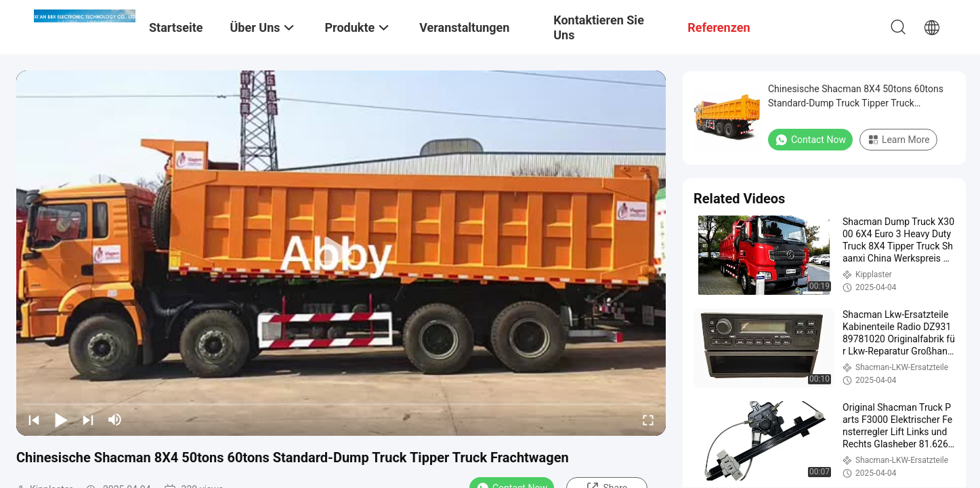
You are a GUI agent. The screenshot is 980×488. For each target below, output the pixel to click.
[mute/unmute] (115, 420)
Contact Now (810, 140)
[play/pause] (61, 420)
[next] (88, 420)
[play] (341, 253)
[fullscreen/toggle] (648, 420)
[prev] (34, 420)
